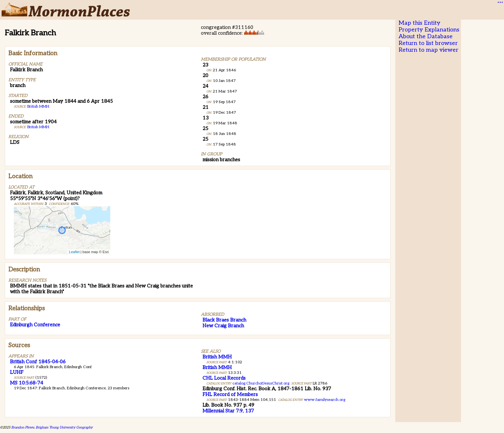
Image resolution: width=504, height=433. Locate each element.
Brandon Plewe (23, 427)
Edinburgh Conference (35, 325)
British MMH (38, 106)
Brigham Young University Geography (64, 427)
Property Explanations (429, 30)
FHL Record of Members (230, 394)
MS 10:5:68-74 (27, 383)
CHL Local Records (224, 378)
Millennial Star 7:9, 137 (228, 411)
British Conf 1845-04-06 (38, 362)
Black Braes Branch (224, 320)
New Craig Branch (223, 326)
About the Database (426, 36)
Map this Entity (419, 23)
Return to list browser (428, 43)
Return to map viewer (428, 50)
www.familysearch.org (325, 400)
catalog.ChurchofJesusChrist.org (261, 383)
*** (500, 4)
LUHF (17, 372)
